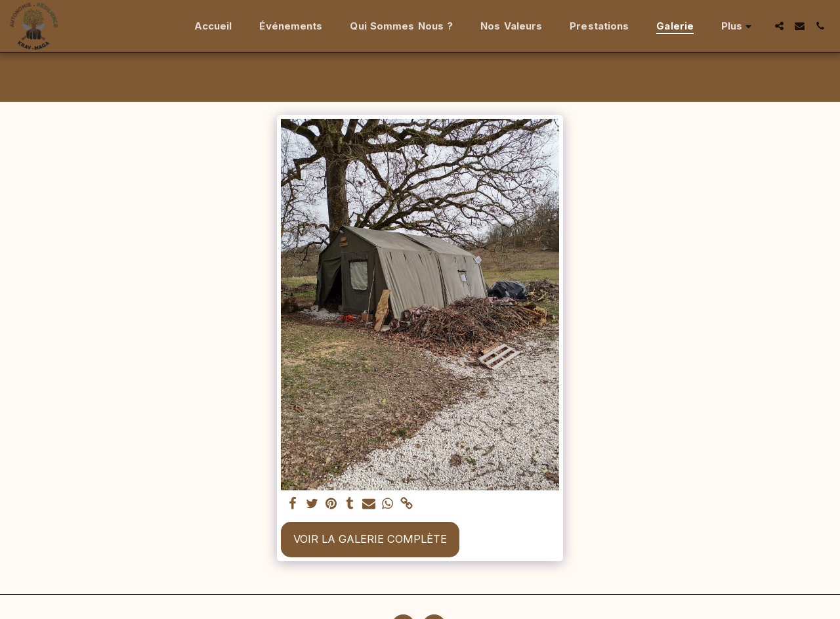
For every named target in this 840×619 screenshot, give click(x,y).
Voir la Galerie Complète (370, 539)
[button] (779, 26)
